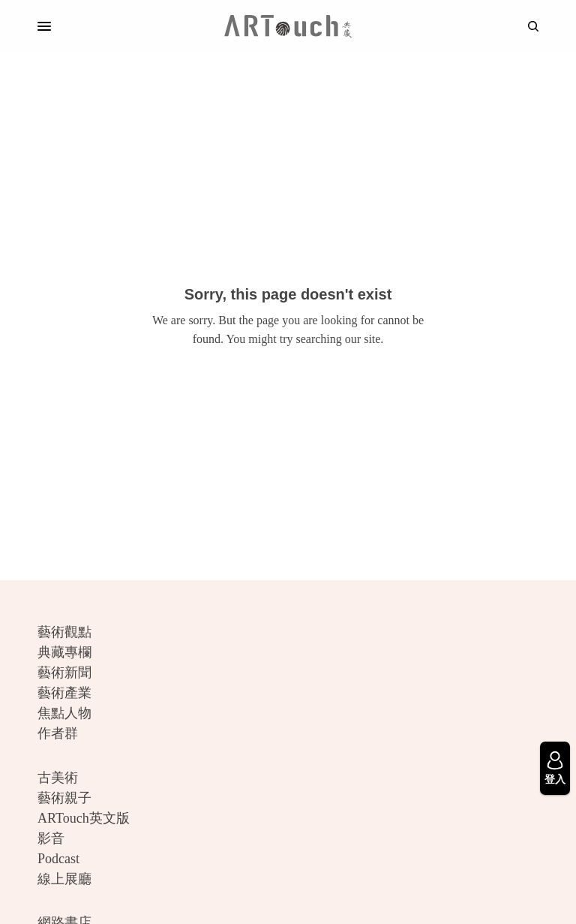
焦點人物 (64, 713)
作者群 (58, 733)
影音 (51, 838)
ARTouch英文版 (84, 818)
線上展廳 (64, 879)
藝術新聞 (64, 673)
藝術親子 (64, 798)
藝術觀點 (64, 632)
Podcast (58, 859)
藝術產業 (64, 693)
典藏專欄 (64, 652)
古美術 (58, 778)
